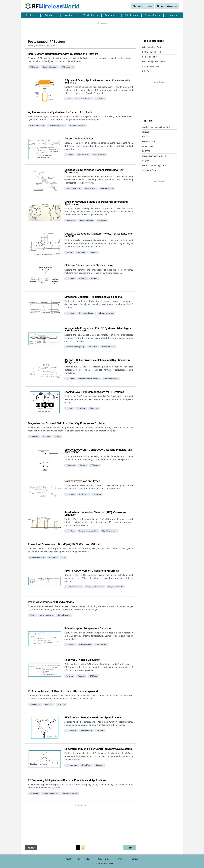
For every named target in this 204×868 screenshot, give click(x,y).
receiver (81, 676)
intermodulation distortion (89, 379)
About (68, 859)
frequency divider (70, 793)
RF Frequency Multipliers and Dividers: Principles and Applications (67, 780)
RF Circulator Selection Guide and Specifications (93, 718)
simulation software (77, 125)
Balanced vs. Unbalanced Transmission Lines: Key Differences (94, 171)
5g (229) (146, 151)
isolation (100, 731)
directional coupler (87, 313)
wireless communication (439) (156, 127)
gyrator (83, 465)
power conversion (37, 557)
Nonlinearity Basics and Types (82, 481)
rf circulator (71, 731)
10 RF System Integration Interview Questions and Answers (63, 54)
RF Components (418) (152, 52)
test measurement (37, 125)
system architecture (57, 125)
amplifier (47, 436)
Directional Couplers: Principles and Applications (93, 297)
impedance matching (84, 99)
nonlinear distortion (111, 379)
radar (58, 436)
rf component (87, 731)
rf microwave (72, 765)
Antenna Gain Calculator (79, 139)
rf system (34, 67)
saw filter (81, 408)
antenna (70, 155)
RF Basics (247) (149, 57)
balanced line (90, 188)
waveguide (71, 220)
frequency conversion (95, 587)
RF (52, 6)
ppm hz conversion (74, 587)
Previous (31, 848)
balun (69, 99)
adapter (94, 252)
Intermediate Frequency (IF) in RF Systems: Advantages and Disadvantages (98, 329)
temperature (101, 645)
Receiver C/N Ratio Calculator (82, 660)
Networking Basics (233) (154, 62)
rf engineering (67, 67)
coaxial (69, 252)
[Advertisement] (102, 30)
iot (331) (146, 132)
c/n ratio (93, 676)
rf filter (69, 408)
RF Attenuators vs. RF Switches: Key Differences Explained (63, 691)
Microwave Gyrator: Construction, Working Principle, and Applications (98, 451)
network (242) (149, 146)
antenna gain (83, 155)
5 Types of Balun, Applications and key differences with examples (97, 81)
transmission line (73, 188)
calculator (70, 645)
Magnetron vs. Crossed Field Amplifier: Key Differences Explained (67, 423)
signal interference (109, 531)
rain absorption (85, 645)
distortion (97, 494)
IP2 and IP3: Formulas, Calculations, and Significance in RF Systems (97, 361)
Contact (135, 859)
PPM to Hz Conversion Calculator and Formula (92, 571)
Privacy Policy (84, 859)
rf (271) (145, 137)
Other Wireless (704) (152, 47)
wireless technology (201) (154, 166)
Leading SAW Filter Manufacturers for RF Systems (94, 392)
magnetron (34, 436)
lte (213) (146, 161)
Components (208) (151, 66)
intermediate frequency (75, 347)
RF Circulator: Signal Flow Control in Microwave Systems (98, 749)
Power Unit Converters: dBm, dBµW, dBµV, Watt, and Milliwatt (64, 544)
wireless (70, 676)
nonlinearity (84, 494)
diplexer (82, 279)
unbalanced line (107, 188)
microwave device (106, 313)
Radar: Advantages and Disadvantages (51, 602)
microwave (71, 465)
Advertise (120, 859)
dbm (64, 557)
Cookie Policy (103, 859)
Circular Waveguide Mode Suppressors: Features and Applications (96, 203)
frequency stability (116, 587)
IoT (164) (146, 71)
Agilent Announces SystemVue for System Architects (60, 112)
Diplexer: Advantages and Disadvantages (89, 265)
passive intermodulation (88, 531)
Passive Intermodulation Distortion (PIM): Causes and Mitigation (96, 514)
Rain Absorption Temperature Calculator (88, 628)
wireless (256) (149, 141)
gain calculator (99, 155)
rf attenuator (35, 704)
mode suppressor (86, 220)
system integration (50, 67)
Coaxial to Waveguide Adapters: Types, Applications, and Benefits (98, 235)
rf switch (49, 704)
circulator (99, 765)
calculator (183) (149, 170)
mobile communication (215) (155, 156)
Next (130, 848)
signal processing (46, 615)
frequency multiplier (51, 793)
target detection (64, 615)
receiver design (108, 347)
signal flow (86, 765)
